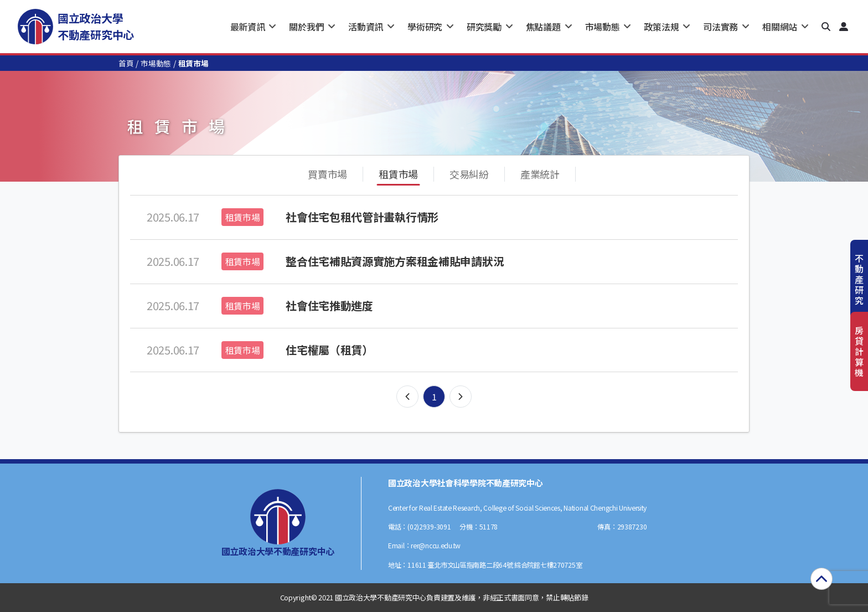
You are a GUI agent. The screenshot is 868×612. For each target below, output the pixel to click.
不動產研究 (859, 279)
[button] (826, 27)
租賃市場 (398, 174)
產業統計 (540, 174)
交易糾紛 (469, 174)
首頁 (126, 63)
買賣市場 (327, 174)
